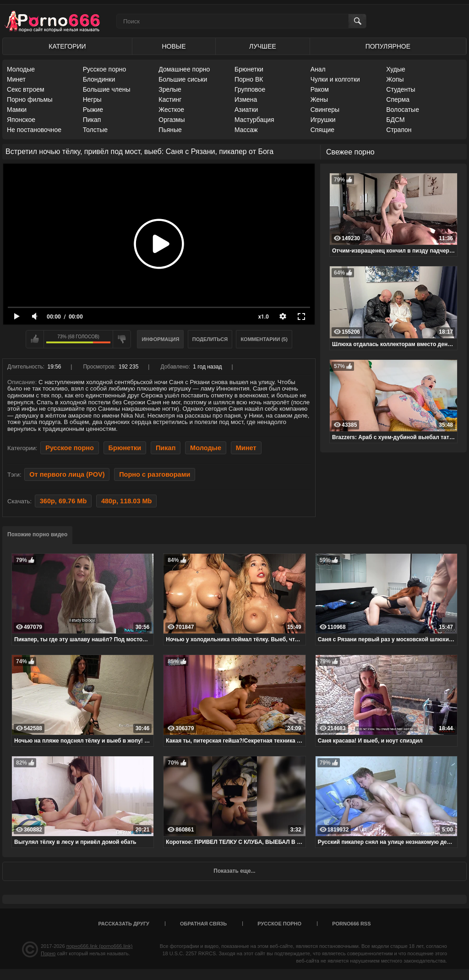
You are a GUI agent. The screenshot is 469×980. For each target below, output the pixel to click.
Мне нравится (35, 339)
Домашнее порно (184, 69)
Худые (396, 69)
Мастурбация (254, 120)
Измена (246, 99)
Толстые (95, 130)
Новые (174, 46)
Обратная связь (203, 924)
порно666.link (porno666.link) (100, 946)
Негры (92, 99)
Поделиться (210, 339)
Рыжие (93, 110)
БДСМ (395, 120)
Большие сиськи (183, 79)
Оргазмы (172, 120)
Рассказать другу (124, 924)
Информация (160, 339)
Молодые (21, 69)
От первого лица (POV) (67, 474)
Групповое (250, 89)
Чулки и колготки (335, 79)
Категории (67, 46)
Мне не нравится (122, 339)
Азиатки (246, 110)
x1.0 (264, 317)
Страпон (399, 130)
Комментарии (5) (264, 339)
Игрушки (323, 120)
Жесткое (171, 110)
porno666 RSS (351, 924)
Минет (16, 79)
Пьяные (170, 130)
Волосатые (403, 110)
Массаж (246, 130)
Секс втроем (26, 89)
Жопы (395, 79)
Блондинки (99, 79)
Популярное (388, 46)
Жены (319, 99)
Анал (318, 69)
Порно (48, 953)
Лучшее (263, 46)
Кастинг (170, 99)
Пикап (92, 120)
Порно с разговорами (155, 474)
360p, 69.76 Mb (63, 501)
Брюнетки (249, 69)
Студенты (401, 89)
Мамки (17, 110)
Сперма (398, 99)
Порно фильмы (30, 99)
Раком (320, 89)
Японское (21, 120)
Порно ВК (249, 79)
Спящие (322, 130)
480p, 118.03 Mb (127, 501)
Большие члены (107, 89)
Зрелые (170, 89)
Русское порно (105, 69)
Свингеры (325, 110)
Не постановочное (34, 130)
